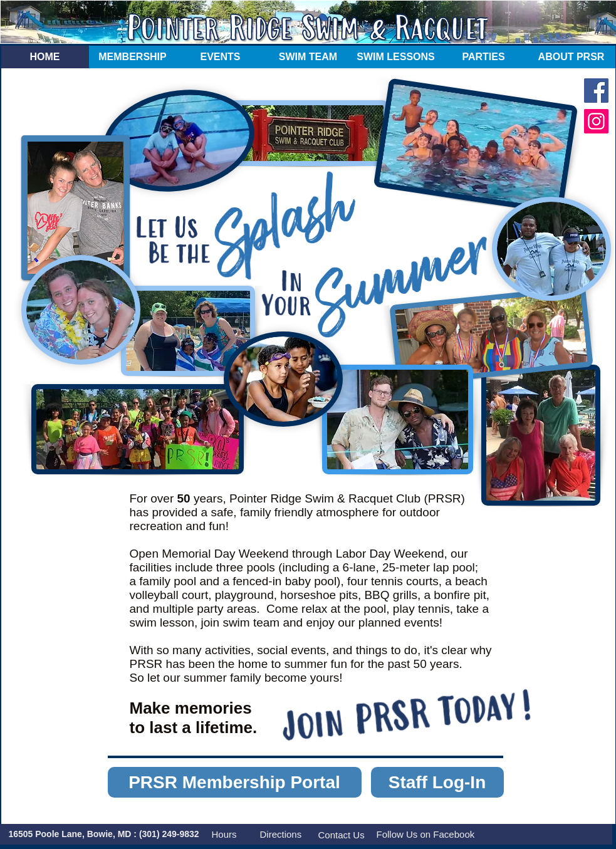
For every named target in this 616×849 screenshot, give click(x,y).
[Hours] (224, 834)
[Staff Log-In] (437, 782)
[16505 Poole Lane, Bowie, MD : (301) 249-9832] (104, 834)
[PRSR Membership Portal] (235, 782)
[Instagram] (596, 121)
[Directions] (284, 834)
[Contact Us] (342, 835)
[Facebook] (596, 91)
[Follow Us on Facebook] (428, 834)
